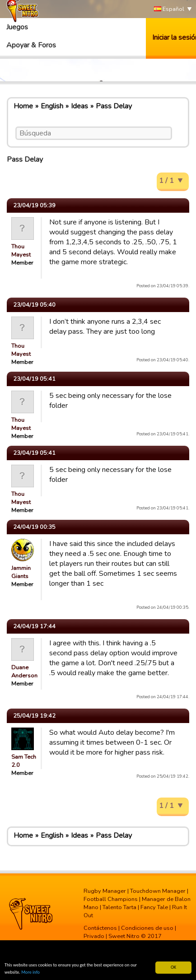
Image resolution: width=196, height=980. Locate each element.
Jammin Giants (21, 572)
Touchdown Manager (158, 891)
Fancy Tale (154, 907)
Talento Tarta (119, 907)
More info (30, 973)
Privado (94, 936)
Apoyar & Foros (31, 45)
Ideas (79, 106)
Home (23, 106)
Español (169, 9)
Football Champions (111, 899)
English (52, 106)
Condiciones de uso (147, 928)
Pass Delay (114, 106)
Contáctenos (100, 928)
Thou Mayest (21, 251)
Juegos (17, 27)
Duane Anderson (24, 672)
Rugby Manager (105, 891)
